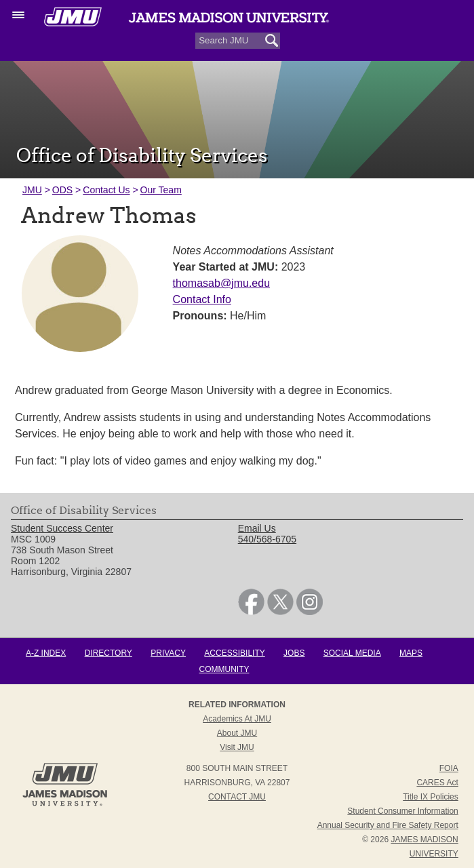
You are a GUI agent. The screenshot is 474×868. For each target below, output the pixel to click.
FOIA (449, 768)
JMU (32, 190)
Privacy (168, 653)
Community (224, 669)
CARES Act (437, 783)
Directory (108, 653)
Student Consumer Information (402, 811)
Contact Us (106, 190)
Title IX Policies (431, 797)
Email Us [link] (257, 528)
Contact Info (202, 299)
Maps (411, 653)
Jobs (294, 653)
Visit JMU (237, 747)
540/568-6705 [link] (267, 539)
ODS (62, 190)
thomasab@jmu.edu (221, 283)
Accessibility (234, 653)
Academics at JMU (237, 719)
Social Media (352, 653)
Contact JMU (237, 797)
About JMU (237, 733)
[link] (251, 612)
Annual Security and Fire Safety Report (388, 825)
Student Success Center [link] (62, 528)
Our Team (161, 190)
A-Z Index (46, 653)
